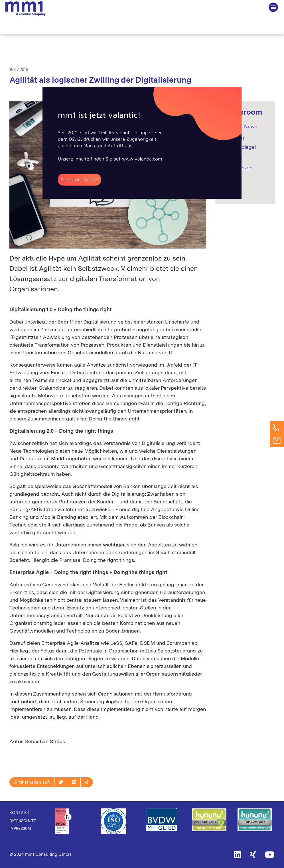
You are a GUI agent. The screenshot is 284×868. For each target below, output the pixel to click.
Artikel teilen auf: (32, 782)
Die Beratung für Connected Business (25, 9)
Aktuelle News (240, 126)
